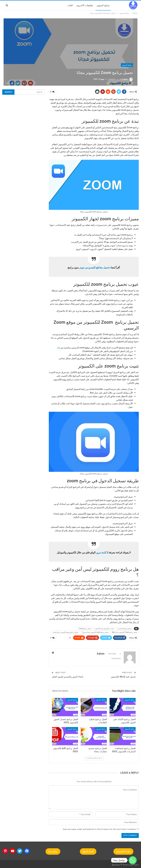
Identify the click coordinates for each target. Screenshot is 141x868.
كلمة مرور (101, 552)
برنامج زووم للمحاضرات (124, 628)
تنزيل (114, 863)
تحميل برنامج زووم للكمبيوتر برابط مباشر (65, 632)
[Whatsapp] (133, 860)
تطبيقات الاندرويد (85, 5)
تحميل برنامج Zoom (85, 628)
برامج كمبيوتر (103, 5)
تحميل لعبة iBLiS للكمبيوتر (123, 676)
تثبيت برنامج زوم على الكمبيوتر (104, 628)
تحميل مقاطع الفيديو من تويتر (95, 267)
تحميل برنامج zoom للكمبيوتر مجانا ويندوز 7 (95, 632)
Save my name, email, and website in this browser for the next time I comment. (99, 828)
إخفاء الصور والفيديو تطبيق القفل (67, 676)
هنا (59, 347)
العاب (70, 5)
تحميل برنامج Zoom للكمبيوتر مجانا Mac (125, 632)
